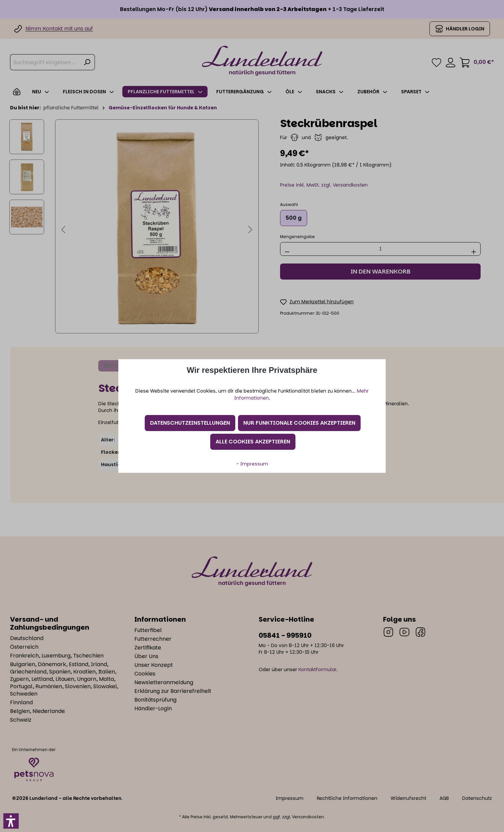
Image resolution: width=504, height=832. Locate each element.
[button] (11, 821)
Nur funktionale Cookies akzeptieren (299, 423)
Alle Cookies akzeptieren (253, 442)
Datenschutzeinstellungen (190, 423)
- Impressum (252, 464)
